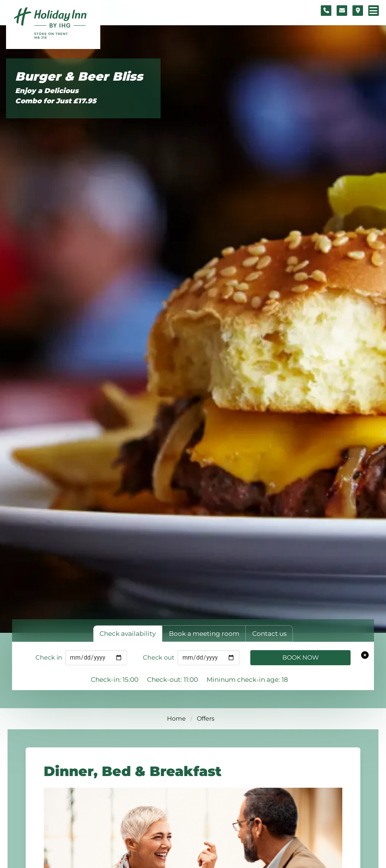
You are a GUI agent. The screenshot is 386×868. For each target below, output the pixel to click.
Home (176, 719)
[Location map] (358, 11)
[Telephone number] (326, 11)
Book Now (301, 658)
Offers (206, 719)
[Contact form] (342, 11)
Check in (49, 658)
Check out (159, 658)
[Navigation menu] (374, 11)
